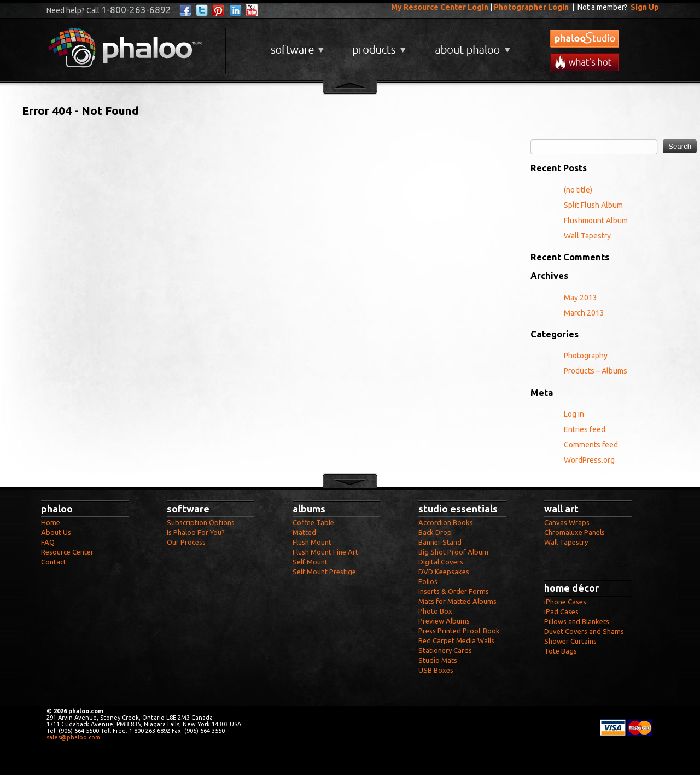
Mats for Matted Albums (457, 601)
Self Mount (310, 562)
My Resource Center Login (440, 7)
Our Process (186, 542)
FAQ (48, 542)
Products (378, 46)
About (470, 46)
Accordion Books (446, 522)
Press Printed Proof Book (459, 631)
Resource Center (67, 552)
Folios (428, 581)
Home (51, 522)
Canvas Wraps (567, 522)
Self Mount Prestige (324, 572)
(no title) (578, 190)
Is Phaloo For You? (196, 532)
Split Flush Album (593, 205)
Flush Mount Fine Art (325, 552)
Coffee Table (313, 522)
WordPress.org (589, 460)
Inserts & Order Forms (454, 591)
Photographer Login (531, 7)
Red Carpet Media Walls (456, 640)
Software (296, 46)
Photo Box (435, 611)
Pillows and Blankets (577, 621)
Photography (586, 356)
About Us (56, 532)
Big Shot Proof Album (453, 552)
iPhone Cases (565, 602)
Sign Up (645, 7)
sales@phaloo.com (73, 737)
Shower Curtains (570, 641)
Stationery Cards (445, 650)
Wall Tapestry (587, 236)
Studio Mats (438, 660)
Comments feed (591, 445)
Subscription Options (201, 522)
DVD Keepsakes (444, 572)
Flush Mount (312, 542)
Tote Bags (561, 651)
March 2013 (584, 313)
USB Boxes (436, 670)
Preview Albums (444, 621)
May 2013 (581, 298)
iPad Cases (561, 611)
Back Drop (435, 532)
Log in (574, 414)
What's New (585, 62)
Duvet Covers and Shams (584, 631)
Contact (54, 562)
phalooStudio (585, 39)
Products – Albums (596, 371)
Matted (304, 532)
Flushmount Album (596, 220)
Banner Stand (440, 542)
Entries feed (585, 429)
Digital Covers (441, 562)
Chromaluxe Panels (574, 532)
